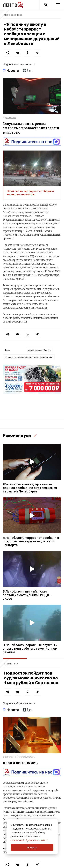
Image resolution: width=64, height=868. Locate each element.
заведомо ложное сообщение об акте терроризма (29, 357)
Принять (32, 847)
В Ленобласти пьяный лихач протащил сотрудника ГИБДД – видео (27, 595)
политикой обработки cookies (29, 840)
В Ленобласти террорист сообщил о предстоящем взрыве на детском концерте (31, 541)
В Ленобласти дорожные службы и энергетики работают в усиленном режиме (30, 649)
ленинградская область (39, 350)
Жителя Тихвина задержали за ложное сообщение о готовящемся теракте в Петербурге (30, 488)
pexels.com (11, 118)
